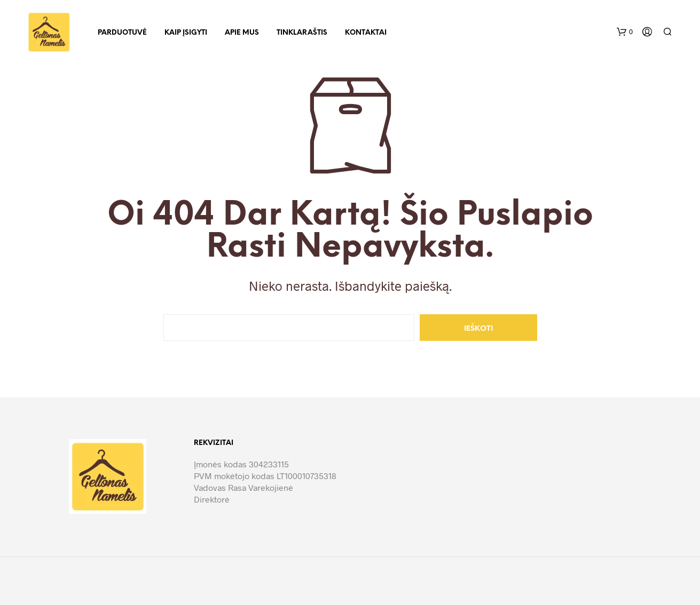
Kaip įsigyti (186, 33)
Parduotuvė (122, 33)
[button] (625, 32)
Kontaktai (366, 33)
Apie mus (242, 33)
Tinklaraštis (302, 33)
